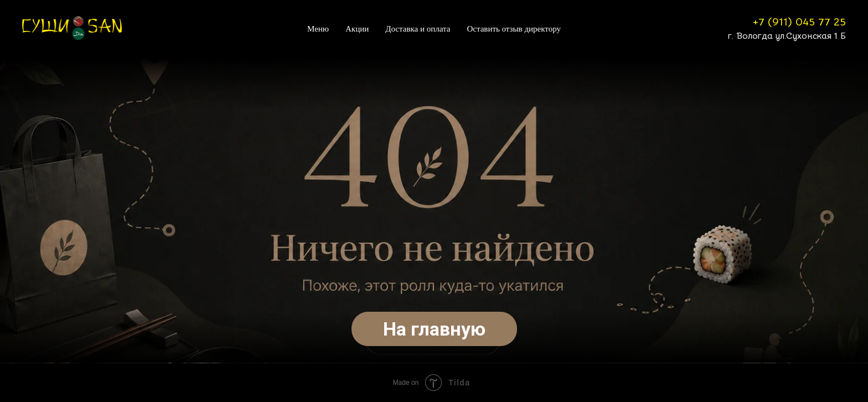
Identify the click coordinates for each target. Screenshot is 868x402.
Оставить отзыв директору (514, 29)
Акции (357, 29)
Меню (318, 29)
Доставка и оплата (418, 29)
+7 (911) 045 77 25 (799, 22)
